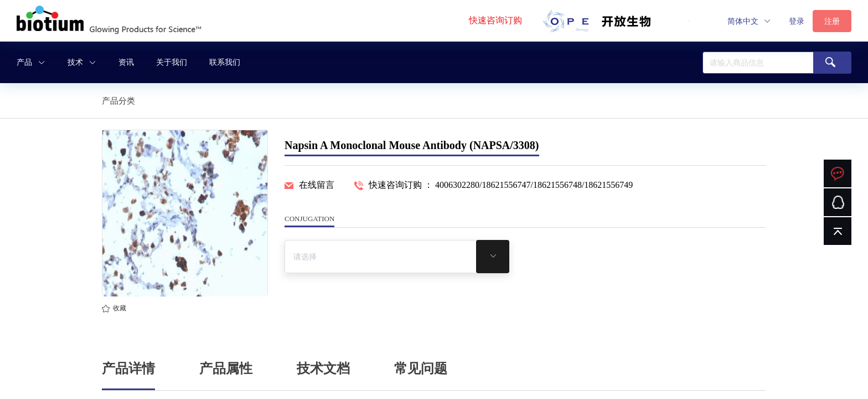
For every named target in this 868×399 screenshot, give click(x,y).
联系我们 (225, 62)
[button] (749, 21)
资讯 (126, 62)
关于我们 (172, 62)
